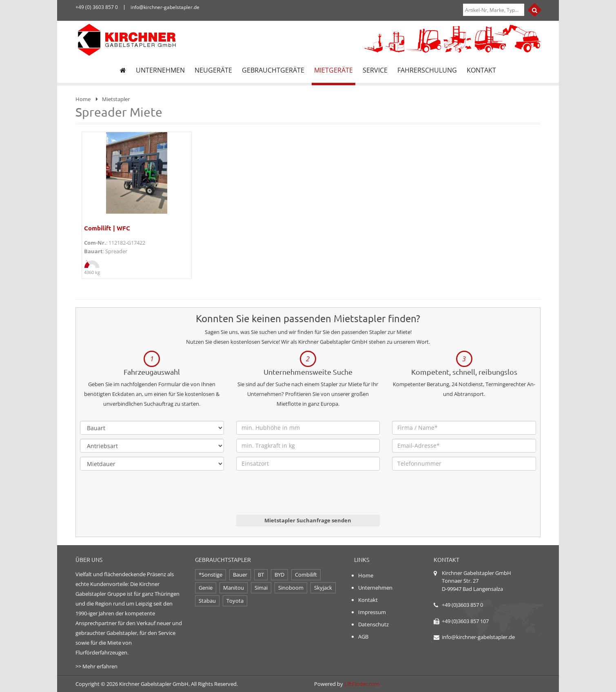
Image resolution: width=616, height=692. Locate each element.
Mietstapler (116, 99)
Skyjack (323, 588)
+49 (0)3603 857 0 (462, 605)
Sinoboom (291, 588)
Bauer (240, 575)
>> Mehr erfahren (96, 666)
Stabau (207, 601)
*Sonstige (211, 575)
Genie (206, 588)
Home (83, 99)
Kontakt (368, 600)
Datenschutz (373, 624)
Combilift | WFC (107, 228)
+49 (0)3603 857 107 (465, 621)
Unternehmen (375, 588)
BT (261, 575)
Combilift (306, 575)
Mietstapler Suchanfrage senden (308, 520)
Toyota (235, 601)
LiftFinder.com (362, 684)
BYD (279, 575)
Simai (261, 588)
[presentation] (298, 499)
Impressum (372, 612)
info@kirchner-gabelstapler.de (478, 637)
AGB (363, 637)
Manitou (234, 588)
